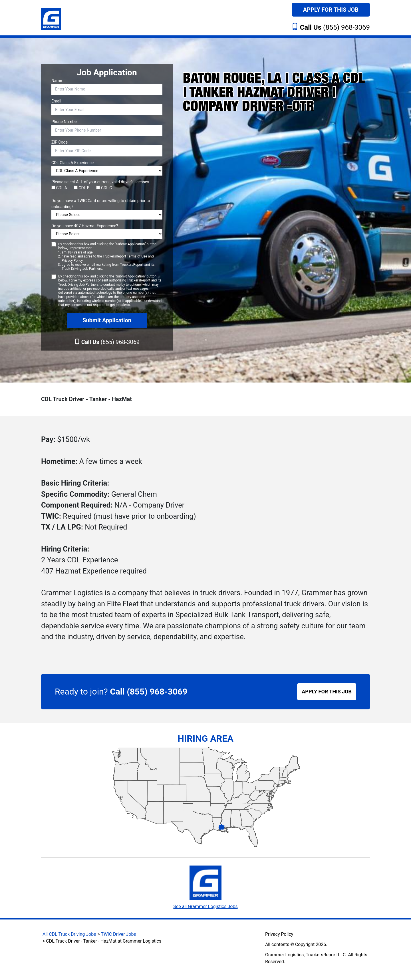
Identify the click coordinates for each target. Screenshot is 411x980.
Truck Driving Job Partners (82, 269)
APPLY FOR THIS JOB (327, 692)
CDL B (82, 188)
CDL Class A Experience (72, 163)
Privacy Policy (72, 261)
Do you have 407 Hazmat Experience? (85, 226)
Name (57, 81)
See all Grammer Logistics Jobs (205, 906)
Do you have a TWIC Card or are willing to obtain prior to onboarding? (101, 204)
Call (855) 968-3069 (149, 692)
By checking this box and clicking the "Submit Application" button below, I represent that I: (110, 256)
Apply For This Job (331, 10)
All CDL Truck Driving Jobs (69, 934)
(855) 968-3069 (335, 27)
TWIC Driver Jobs (119, 934)
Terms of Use (137, 256)
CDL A (59, 188)
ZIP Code (60, 142)
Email (56, 101)
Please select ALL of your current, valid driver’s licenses (100, 182)
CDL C (104, 188)
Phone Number (65, 122)
